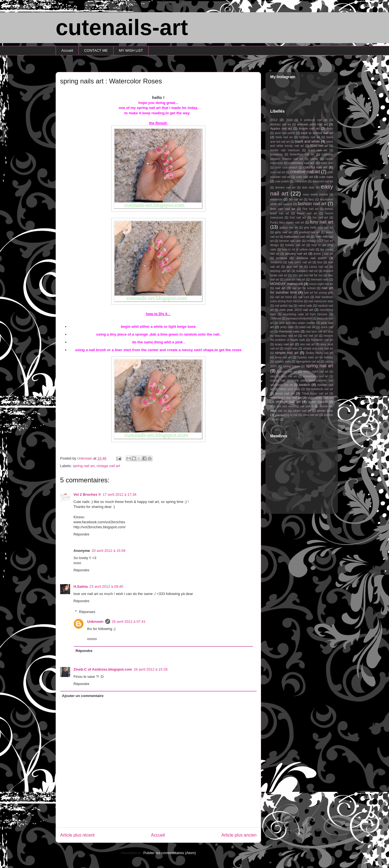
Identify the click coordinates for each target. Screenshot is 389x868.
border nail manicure (285, 150)
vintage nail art (108, 466)
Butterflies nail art (302, 154)
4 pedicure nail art (314, 120)
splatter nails (283, 362)
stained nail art (287, 372)
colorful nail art (315, 167)
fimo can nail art (283, 209)
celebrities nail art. (301, 163)
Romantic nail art (322, 340)
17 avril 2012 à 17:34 (120, 494)
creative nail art (305, 172)
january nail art (296, 253)
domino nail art (285, 188)
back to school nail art (317, 133)
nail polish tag (284, 306)
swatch (304, 385)
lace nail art (295, 267)
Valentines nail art (320, 397)
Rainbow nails (289, 331)
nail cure (304, 297)
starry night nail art (316, 372)
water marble (318, 402)
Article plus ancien (239, 835)
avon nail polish (285, 133)
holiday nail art (295, 245)
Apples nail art (281, 128)
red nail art (311, 336)
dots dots (308, 188)
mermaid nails (320, 280)
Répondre (81, 534)
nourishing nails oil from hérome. (306, 314)
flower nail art (307, 213)
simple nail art (287, 353)
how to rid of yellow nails (298, 250)
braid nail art (318, 150)
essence (276, 199)
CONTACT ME (96, 50)
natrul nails (305, 306)
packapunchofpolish (299, 318)
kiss (320, 262)
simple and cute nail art (318, 349)
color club (327, 163)
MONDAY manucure (286, 284)
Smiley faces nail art (319, 353)
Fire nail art (310, 209)
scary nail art (284, 344)
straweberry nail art (316, 376)
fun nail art (320, 218)
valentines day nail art (286, 397)
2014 (289, 120)
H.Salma (81, 586)
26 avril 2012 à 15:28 (150, 669)
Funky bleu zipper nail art (287, 223)
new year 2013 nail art (296, 310)
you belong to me (286, 415)
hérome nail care (290, 241)
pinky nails (287, 327)
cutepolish (301, 181)
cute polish (282, 181)
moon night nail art (321, 284)
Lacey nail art (318, 267)
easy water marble (316, 194)
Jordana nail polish (311, 258)
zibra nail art (311, 415)
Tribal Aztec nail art (315, 394)
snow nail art (283, 357)
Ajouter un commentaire (83, 696)
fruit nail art (298, 218)
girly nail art (284, 232)
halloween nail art (297, 236)
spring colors (291, 366)
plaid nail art (307, 327)
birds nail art (284, 137)
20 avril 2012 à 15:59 (108, 551)
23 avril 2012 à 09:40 (106, 586)
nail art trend (283, 297)
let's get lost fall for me (308, 275)
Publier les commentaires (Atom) (170, 853)
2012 (274, 120)
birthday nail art (310, 137)
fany (311, 199)
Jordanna (276, 262)
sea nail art (307, 344)
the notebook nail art (320, 389)
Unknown (95, 622)
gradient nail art (309, 232)
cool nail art (278, 172)
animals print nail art (312, 124)
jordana (282, 258)
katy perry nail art (300, 262)
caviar (314, 159)
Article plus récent (77, 835)
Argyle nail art (309, 128)
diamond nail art (323, 181)
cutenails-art (122, 27)
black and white (307, 141)
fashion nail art (312, 204)
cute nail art (304, 177)
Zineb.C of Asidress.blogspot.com (103, 669)
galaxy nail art (289, 228)
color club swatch (286, 168)
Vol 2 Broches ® (87, 494)
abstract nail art (281, 124)
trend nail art (285, 393)
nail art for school (304, 288)
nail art (280, 288)
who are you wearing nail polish (292, 406)
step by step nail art (284, 376)
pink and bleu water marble (297, 323)
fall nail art (296, 199)
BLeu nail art (319, 146)
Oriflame (276, 318)
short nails (291, 349)
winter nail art (302, 411)
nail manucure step (321, 301)
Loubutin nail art (295, 280)
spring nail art (84, 466)
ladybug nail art (280, 271)
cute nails (326, 177)
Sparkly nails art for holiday (315, 357)
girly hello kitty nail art (318, 228)
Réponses (87, 612)
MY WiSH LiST (131, 50)
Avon (330, 129)
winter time (325, 411)
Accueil (67, 50)
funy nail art (322, 222)
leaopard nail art (307, 271)
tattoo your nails (290, 389)
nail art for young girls (319, 293)
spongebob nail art (308, 362)
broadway (276, 154)
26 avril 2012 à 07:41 (129, 622)
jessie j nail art (323, 254)
